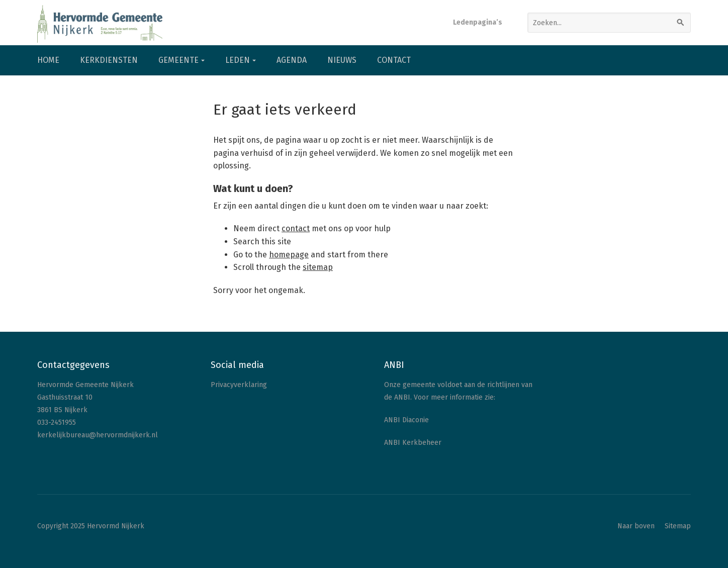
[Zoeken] (681, 23)
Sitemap (678, 526)
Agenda (292, 60)
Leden (238, 60)
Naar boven (636, 526)
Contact (394, 60)
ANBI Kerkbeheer (413, 443)
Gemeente (178, 60)
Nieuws (342, 60)
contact (296, 228)
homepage (289, 255)
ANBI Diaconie (406, 420)
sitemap (318, 267)
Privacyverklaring (239, 385)
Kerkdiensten (109, 60)
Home (48, 60)
